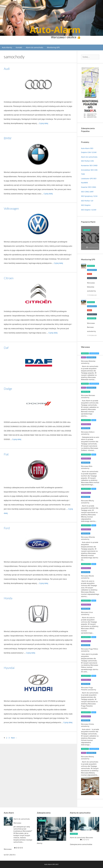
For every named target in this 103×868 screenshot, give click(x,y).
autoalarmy (42, 821)
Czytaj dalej (44, 123)
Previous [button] (82, 238)
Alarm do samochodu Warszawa (81, 838)
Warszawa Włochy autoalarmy (87, 502)
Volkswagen (11, 208)
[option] (90, 238)
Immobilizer (91, 266)
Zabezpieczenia (92, 318)
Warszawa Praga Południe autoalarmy (89, 689)
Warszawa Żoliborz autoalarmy (88, 433)
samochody (87, 230)
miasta (90, 274)
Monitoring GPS (53, 47)
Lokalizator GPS (92, 270)
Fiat (6, 454)
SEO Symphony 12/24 (89, 196)
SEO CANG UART (87, 192)
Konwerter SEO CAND (89, 165)
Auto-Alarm (55, 30)
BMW (8, 138)
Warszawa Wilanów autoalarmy (88, 538)
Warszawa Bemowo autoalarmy (91, 327)
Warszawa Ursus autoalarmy (87, 613)
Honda (8, 598)
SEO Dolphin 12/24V (89, 210)
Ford (7, 528)
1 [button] (15, 848)
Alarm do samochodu (34, 47)
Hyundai (9, 668)
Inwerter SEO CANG (89, 187)
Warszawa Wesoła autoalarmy (87, 577)
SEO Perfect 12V (87, 201)
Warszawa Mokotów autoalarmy (91, 287)
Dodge (8, 389)
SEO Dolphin (86, 205)
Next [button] (98, 238)
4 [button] (20, 848)
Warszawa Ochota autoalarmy (88, 725)
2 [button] (17, 848)
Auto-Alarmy (7, 47)
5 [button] (22, 848)
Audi (7, 69)
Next (14, 738)
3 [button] (18, 848)
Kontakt (19, 47)
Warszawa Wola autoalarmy (87, 467)
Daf (6, 348)
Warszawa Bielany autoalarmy (88, 758)
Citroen (9, 278)
